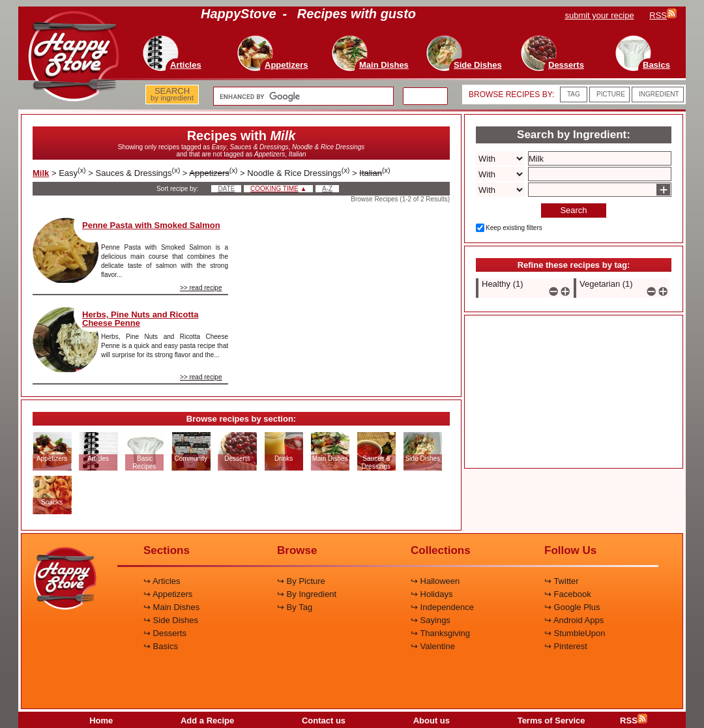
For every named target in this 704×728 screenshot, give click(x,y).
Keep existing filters (514, 228)
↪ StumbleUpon (575, 633)
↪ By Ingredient (307, 594)
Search (573, 210)
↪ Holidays (432, 594)
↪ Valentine (433, 646)
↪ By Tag (295, 607)
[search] (302, 96)
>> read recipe (201, 288)
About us (432, 721)
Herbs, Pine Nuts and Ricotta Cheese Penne (140, 319)
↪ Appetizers (168, 594)
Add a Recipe (207, 721)
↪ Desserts (165, 633)
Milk (41, 173)
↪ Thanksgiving (440, 633)
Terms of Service (551, 721)
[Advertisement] (350, 283)
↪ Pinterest (566, 646)
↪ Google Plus (572, 607)
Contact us (324, 721)
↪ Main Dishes (171, 607)
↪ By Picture (301, 581)
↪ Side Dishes (171, 620)
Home (101, 721)
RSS (634, 721)
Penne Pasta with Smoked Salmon (151, 225)
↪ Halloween (435, 581)
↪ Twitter (562, 581)
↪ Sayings (431, 620)
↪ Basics (161, 646)
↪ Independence (442, 607)
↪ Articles (162, 581)
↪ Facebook (568, 594)
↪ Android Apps (574, 620)
